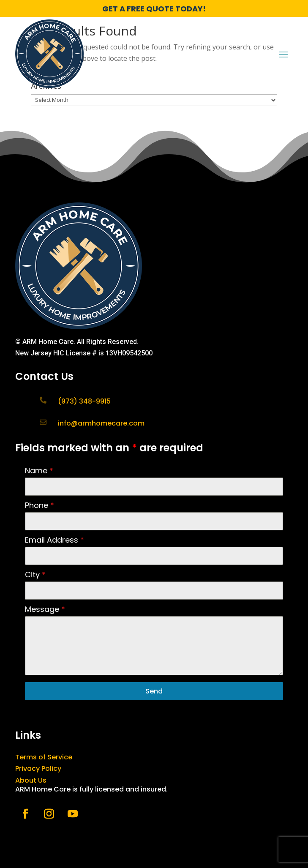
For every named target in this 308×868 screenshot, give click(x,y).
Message (45, 609)
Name (39, 471)
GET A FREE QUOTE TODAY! (154, 9)
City (35, 575)
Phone (40, 505)
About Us (31, 780)
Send (154, 691)
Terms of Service (44, 757)
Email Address (55, 540)
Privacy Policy (38, 768)
